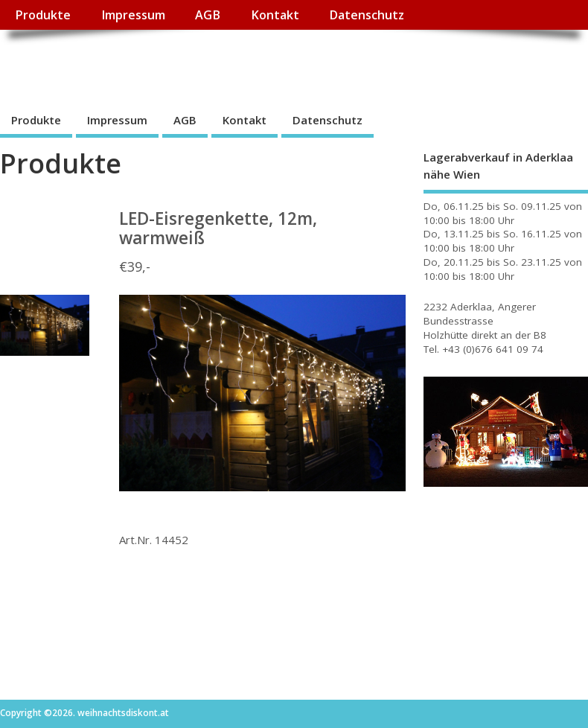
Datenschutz (367, 15)
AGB (208, 15)
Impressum (133, 15)
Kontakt (275, 15)
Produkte (43, 15)
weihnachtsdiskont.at (133, 64)
